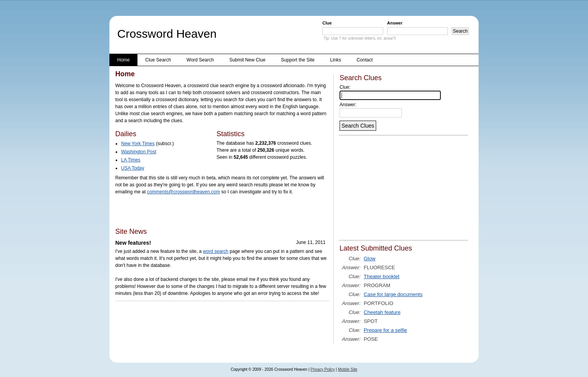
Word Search (200, 60)
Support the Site (298, 60)
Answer (395, 23)
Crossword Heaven (167, 34)
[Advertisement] (206, 211)
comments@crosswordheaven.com (183, 192)
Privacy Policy (323, 369)
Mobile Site (348, 369)
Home (123, 60)
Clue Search (158, 60)
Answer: (348, 105)
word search (216, 251)
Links (336, 60)
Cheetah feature (382, 312)
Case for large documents (393, 294)
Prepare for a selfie (385, 330)
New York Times (138, 144)
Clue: (345, 87)
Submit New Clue (247, 60)
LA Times (131, 160)
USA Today (133, 168)
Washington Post (139, 152)
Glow (370, 259)
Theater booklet (382, 276)
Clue (327, 23)
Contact (365, 60)
